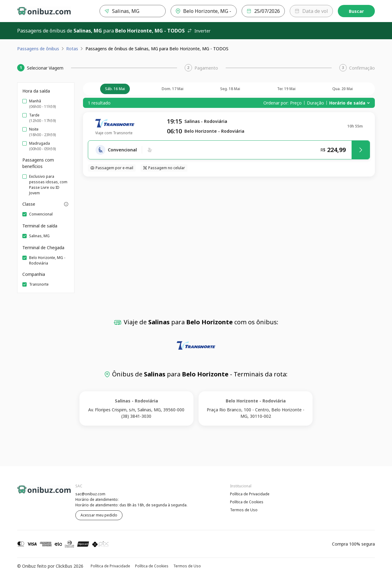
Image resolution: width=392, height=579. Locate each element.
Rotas (72, 49)
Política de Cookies (247, 502)
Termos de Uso (244, 510)
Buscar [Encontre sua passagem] (356, 11)
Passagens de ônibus (38, 49)
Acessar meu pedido (99, 515)
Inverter (199, 31)
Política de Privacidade (250, 494)
